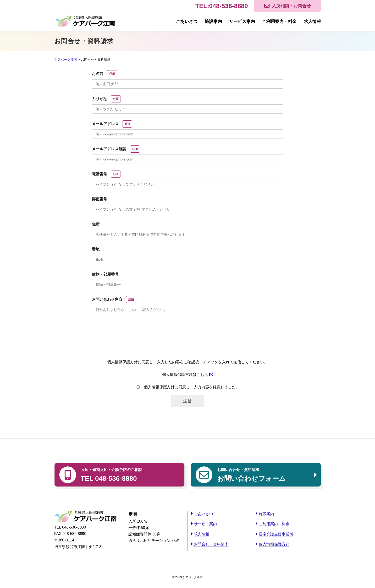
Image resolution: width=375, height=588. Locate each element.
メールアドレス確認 (116, 149)
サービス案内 (242, 21)
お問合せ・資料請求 (211, 544)
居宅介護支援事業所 (276, 534)
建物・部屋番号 (105, 274)
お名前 (104, 74)
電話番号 (106, 174)
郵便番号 (99, 199)
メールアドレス (112, 124)
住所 (96, 224)
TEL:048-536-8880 (222, 6)
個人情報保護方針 (274, 544)
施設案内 (213, 21)
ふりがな (106, 99)
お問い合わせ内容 (114, 299)
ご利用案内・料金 (279, 21)
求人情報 (312, 21)
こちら (202, 375)
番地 (96, 249)
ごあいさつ (187, 21)
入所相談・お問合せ (291, 6)
